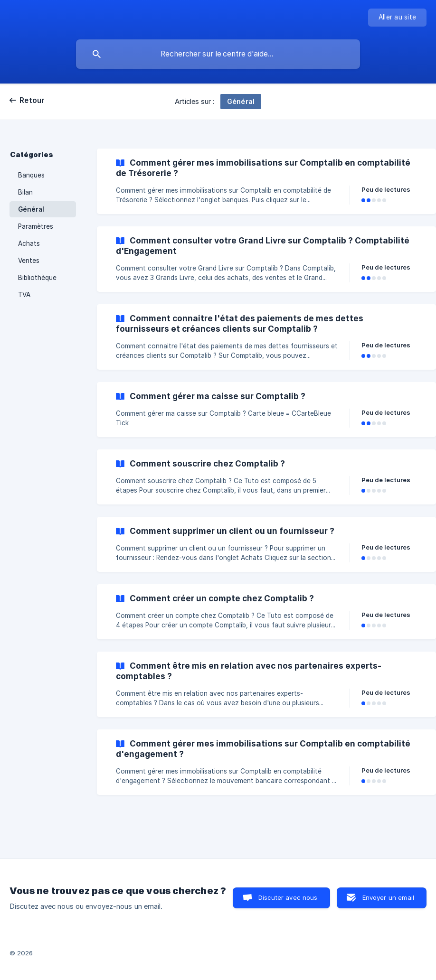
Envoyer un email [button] (388, 897)
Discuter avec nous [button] (288, 897)
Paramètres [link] (36, 226)
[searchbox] (218, 54)
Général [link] (31, 209)
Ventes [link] (29, 261)
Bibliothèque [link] (37, 278)
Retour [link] (32, 100)
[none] (397, 18)
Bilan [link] (25, 192)
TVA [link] (24, 295)
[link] (266, 181)
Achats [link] (29, 243)
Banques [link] (31, 175)
